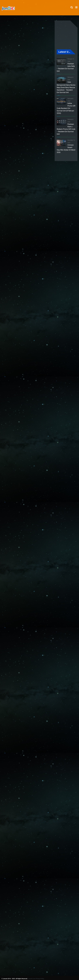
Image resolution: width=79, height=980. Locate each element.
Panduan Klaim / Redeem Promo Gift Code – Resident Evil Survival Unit (66, 129)
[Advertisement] (41, 100)
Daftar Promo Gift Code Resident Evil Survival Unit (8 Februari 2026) (66, 108)
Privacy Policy (40, 979)
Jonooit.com (32, 979)
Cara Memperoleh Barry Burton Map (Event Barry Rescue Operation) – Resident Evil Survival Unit (66, 87)
